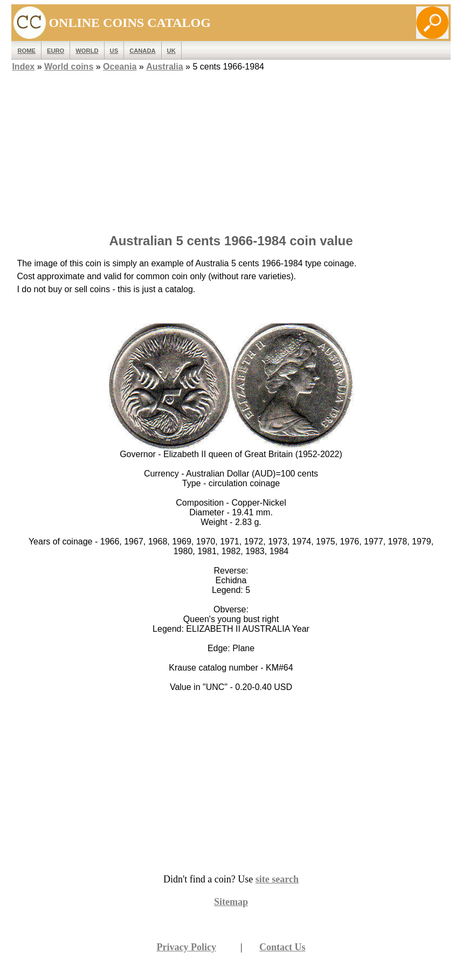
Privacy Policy (186, 947)
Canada (142, 51)
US (114, 51)
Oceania (120, 67)
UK (171, 51)
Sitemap (231, 902)
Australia (164, 67)
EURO (56, 51)
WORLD (87, 51)
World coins (69, 67)
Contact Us (282, 947)
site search (277, 879)
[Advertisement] (231, 149)
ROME (26, 51)
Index (23, 67)
